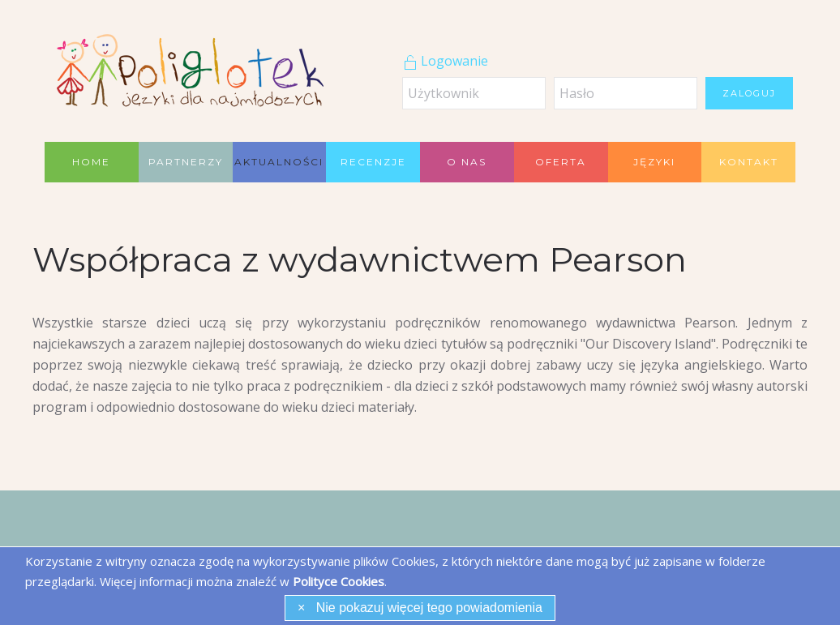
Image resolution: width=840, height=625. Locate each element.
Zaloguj (749, 93)
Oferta (561, 162)
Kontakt (749, 162)
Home (91, 162)
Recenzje (373, 162)
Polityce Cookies (339, 581)
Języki (654, 162)
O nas (467, 162)
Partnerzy (186, 162)
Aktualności (279, 162)
